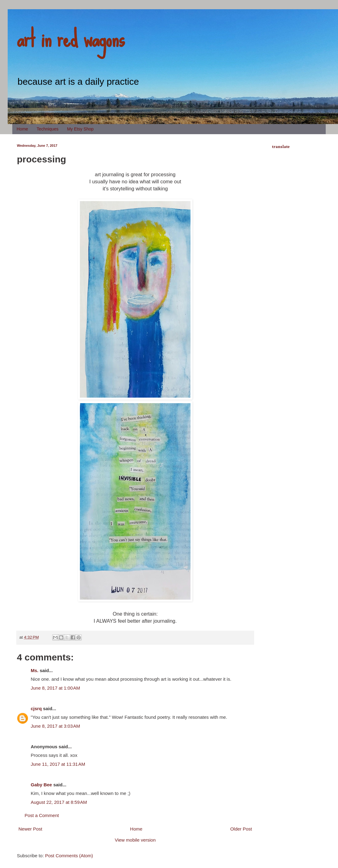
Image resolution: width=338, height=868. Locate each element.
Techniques (47, 129)
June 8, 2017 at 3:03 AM (55, 726)
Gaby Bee (42, 785)
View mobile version (135, 840)
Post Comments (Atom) (69, 856)
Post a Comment (42, 815)
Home (22, 129)
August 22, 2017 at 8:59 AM (59, 802)
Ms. (35, 670)
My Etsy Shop (80, 129)
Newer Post (30, 829)
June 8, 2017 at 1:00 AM (55, 688)
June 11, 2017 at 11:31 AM (58, 764)
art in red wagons (71, 38)
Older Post (241, 829)
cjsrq (36, 708)
